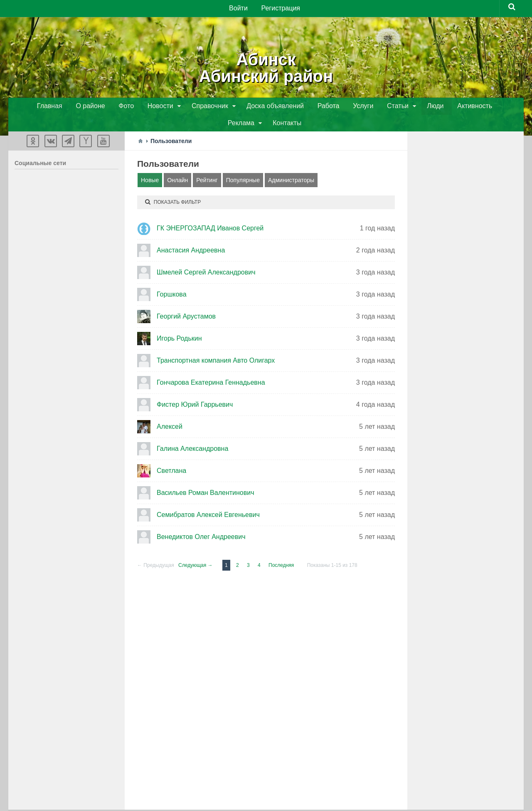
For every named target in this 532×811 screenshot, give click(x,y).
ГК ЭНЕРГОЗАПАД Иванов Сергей (210, 213)
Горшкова (172, 279)
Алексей (170, 411)
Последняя (281, 550)
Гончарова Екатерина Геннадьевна (211, 367)
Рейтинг (207, 165)
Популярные (243, 165)
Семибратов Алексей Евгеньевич (208, 499)
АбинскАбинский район (266, 67)
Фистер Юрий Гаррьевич (195, 389)
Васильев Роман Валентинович (205, 477)
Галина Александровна (192, 433)
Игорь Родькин (179, 323)
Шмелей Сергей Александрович (206, 257)
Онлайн (177, 165)
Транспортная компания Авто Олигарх (216, 345)
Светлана (171, 455)
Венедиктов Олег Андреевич (201, 521)
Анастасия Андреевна (191, 235)
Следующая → (195, 550)
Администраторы (291, 165)
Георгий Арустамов (186, 301)
